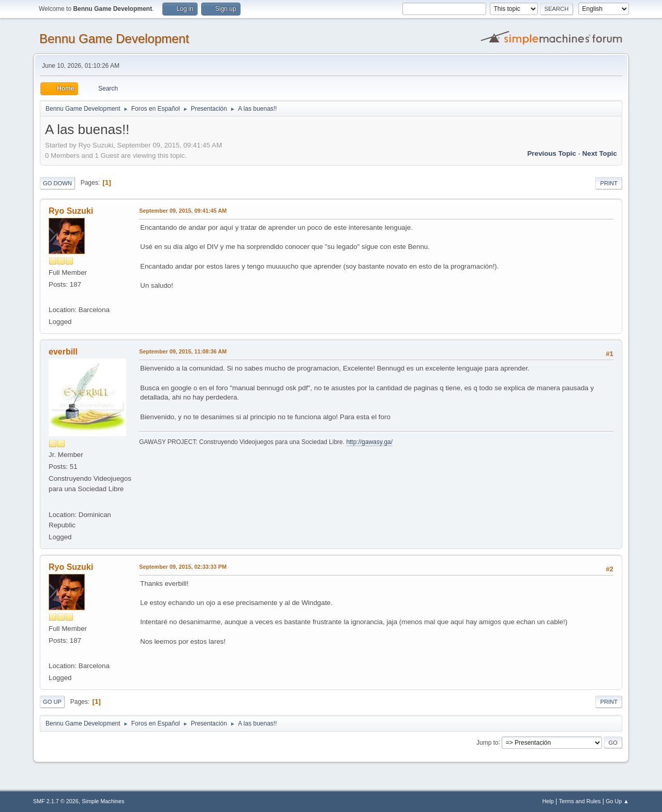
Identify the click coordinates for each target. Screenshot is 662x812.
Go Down (57, 183)
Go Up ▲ (617, 801)
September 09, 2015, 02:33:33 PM (183, 567)
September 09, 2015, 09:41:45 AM (183, 211)
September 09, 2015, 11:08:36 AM (183, 351)
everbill (63, 352)
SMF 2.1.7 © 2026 (56, 801)
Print (609, 183)
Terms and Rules (580, 801)
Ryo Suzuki (71, 211)
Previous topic (552, 153)
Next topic (600, 153)
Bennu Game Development (114, 39)
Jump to (487, 742)
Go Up (52, 702)
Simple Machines (103, 801)
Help (548, 801)
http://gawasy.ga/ (369, 442)
